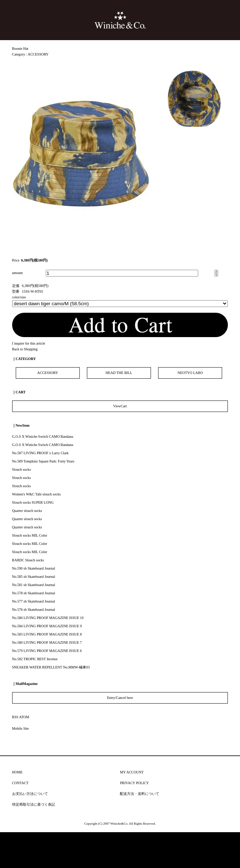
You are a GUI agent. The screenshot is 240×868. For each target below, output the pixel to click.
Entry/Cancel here (120, 698)
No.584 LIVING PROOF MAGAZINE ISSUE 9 (47, 626)
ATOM (24, 717)
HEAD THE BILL (119, 373)
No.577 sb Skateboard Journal (34, 601)
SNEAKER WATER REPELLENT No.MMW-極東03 (51, 667)
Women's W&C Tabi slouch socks (36, 494)
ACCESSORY (38, 54)
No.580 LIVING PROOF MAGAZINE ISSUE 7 (47, 642)
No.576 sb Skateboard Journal (34, 610)
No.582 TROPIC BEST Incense (35, 659)
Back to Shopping (25, 349)
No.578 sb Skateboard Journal (34, 593)
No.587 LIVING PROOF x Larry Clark (40, 453)
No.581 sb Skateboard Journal (34, 585)
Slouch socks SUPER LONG (33, 502)
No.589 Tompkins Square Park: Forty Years (43, 461)
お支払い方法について (30, 794)
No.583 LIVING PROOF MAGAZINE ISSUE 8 (47, 634)
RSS (15, 717)
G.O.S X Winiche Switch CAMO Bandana (43, 437)
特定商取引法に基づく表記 (34, 804)
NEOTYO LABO (190, 373)
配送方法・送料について (139, 794)
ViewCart (120, 406)
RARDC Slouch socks (28, 560)
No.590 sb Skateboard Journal (34, 568)
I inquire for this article (29, 343)
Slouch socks (22, 469)
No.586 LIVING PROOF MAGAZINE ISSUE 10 (48, 618)
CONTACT (20, 783)
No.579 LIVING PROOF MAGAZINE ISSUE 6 (47, 651)
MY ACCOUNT (132, 772)
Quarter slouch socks (27, 511)
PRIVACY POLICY (134, 783)
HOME (17, 772)
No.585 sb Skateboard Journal (34, 577)
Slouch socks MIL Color (30, 535)
